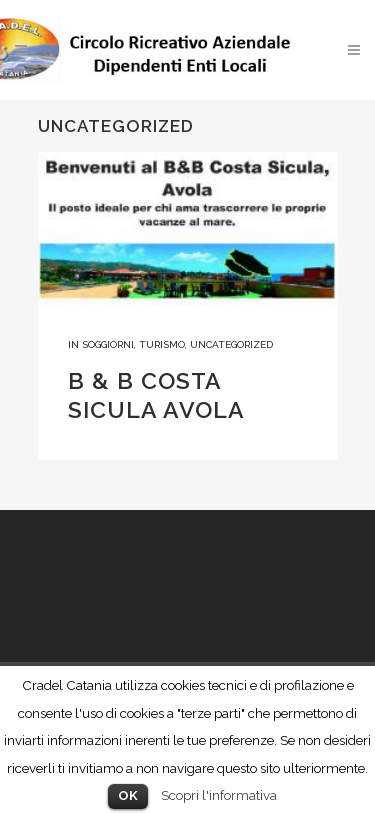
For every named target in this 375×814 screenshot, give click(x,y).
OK (128, 795)
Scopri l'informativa (219, 795)
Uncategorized (231, 344)
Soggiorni (108, 344)
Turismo (162, 344)
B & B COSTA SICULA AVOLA (156, 395)
